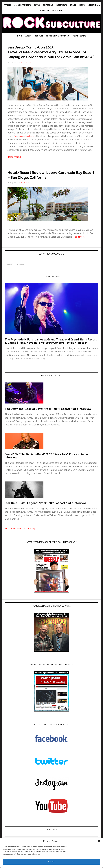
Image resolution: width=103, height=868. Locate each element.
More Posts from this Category (20, 538)
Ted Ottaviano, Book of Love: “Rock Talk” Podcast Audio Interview (48, 419)
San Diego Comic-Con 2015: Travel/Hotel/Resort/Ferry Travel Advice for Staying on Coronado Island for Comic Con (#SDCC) (47, 54)
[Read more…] (14, 162)
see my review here (24, 141)
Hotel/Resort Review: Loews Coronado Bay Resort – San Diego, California (47, 182)
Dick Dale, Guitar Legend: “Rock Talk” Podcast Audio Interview (46, 513)
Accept (52, 862)
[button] (99, 841)
